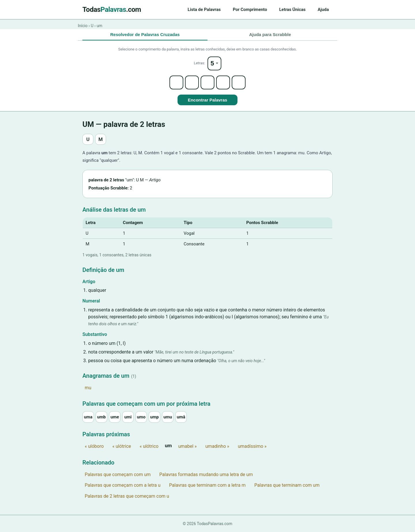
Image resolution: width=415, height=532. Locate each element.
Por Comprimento (250, 10)
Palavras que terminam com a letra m (207, 485)
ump (154, 417)
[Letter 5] (239, 82)
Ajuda (323, 10)
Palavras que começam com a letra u (123, 485)
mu (88, 388)
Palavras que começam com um (118, 474)
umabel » (187, 446)
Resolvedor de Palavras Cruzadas (145, 34)
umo (141, 417)
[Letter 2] (192, 82)
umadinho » (217, 446)
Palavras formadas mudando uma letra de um (206, 474)
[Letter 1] (176, 82)
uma (88, 417)
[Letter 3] (207, 82)
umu (168, 417)
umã (181, 417)
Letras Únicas (293, 10)
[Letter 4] (223, 82)
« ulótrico (149, 446)
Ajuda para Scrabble (270, 34)
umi (128, 417)
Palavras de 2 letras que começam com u (127, 496)
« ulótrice (122, 446)
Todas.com (112, 10)
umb (101, 417)
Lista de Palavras (204, 10)
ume (115, 417)
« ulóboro (94, 446)
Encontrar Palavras (208, 100)
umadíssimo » (252, 446)
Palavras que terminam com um (287, 485)
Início (83, 26)
